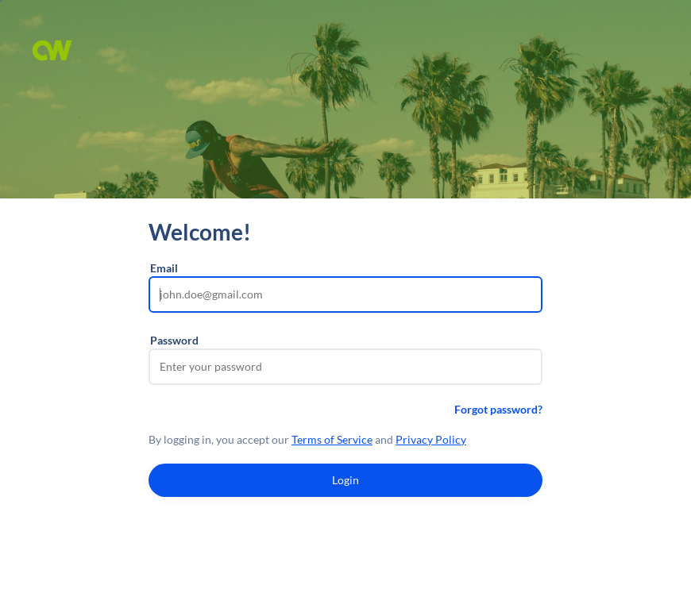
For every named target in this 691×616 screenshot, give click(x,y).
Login (345, 480)
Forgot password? (498, 409)
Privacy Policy (431, 439)
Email (164, 268)
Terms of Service (332, 439)
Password (174, 340)
